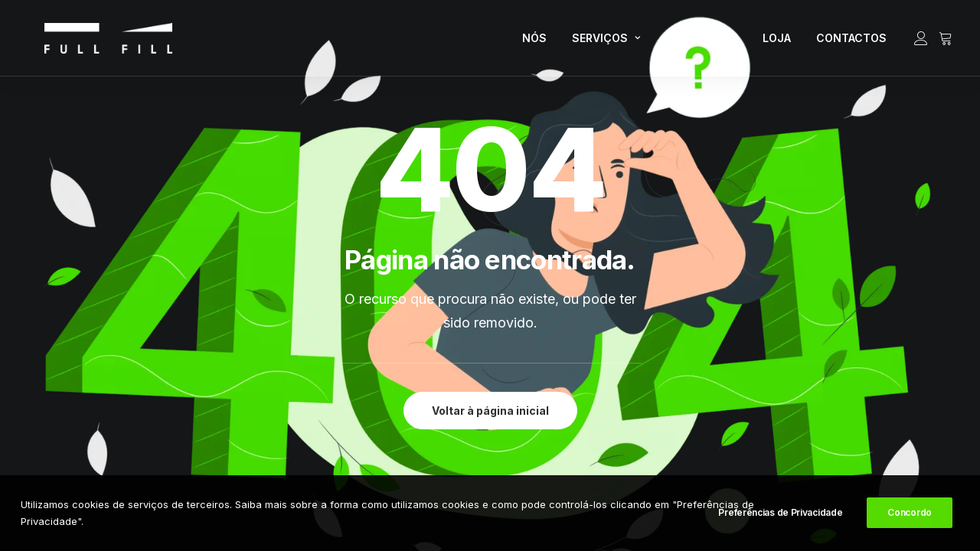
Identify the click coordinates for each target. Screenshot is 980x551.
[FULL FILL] (90, 43)
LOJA (777, 42)
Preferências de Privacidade (780, 515)
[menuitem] (534, 43)
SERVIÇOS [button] (606, 42)
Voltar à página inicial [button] (490, 411)
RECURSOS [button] (701, 42)
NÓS (534, 42)
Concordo (910, 515)
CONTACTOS (851, 42)
